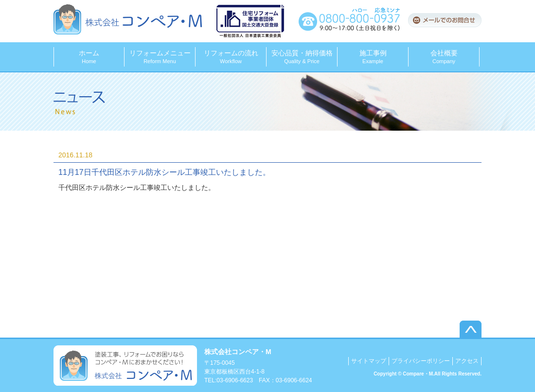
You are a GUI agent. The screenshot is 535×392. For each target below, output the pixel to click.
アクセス (467, 361)
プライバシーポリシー (421, 361)
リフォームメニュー (160, 57)
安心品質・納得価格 (302, 57)
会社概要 (444, 57)
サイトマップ (369, 361)
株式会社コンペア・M (128, 19)
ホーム (89, 57)
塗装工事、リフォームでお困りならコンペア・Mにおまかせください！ (125, 366)
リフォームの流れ (231, 57)
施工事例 (373, 57)
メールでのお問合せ (445, 20)
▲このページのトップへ (471, 329)
